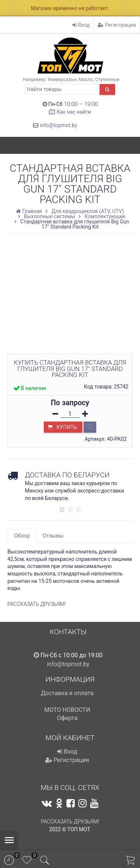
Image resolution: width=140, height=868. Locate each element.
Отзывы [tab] (53, 536)
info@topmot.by (59, 125)
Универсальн (62, 79)
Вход (81, 25)
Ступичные (107, 79)
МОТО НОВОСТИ (67, 710)
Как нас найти (74, 112)
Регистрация (117, 25)
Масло (86, 79)
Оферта (67, 718)
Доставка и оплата (67, 693)
